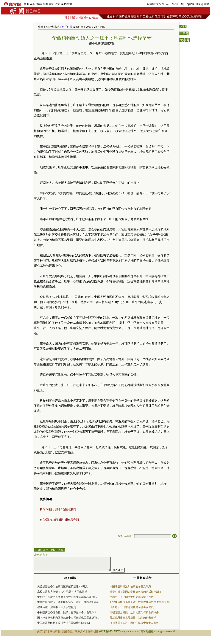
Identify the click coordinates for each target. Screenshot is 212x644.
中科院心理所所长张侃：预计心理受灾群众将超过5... (67, 597)
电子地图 (93, 631)
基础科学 (137, 17)
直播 (206, 4)
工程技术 (148, 17)
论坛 (33, 4)
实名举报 (66, 4)
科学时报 (67, 27)
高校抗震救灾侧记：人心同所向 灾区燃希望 (62, 592)
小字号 (183, 27)
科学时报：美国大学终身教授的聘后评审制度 (136, 592)
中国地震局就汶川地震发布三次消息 (130, 587)
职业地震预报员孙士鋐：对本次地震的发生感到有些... (140, 602)
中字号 (184, 33)
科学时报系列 (156, 4)
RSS (199, 4)
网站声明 (55, 631)
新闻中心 (86, 17)
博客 (39, 4)
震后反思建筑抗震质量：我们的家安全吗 (133, 618)
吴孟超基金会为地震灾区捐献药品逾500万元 (62, 587)
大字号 (185, 40)
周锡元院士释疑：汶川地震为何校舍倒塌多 (134, 612)
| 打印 (37, 550)
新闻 (26, 4)
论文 (57, 4)
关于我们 (42, 631)
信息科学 (160, 17)
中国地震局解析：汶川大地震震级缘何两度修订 (64, 623)
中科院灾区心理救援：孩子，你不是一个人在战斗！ (67, 612)
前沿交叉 (184, 17)
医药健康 (125, 17)
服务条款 (67, 631)
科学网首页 (71, 17)
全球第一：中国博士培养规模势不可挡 (132, 597)
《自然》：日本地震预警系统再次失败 (132, 607)
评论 (45, 550)
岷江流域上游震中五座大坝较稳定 (57, 607)
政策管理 (196, 17)
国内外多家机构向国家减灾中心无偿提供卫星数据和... (68, 618)
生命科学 (113, 17)
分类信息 (48, 4)
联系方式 (80, 631)
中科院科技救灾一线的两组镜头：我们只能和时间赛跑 (68, 602)
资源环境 (172, 17)
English (189, 4)
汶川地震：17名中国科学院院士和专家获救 (134, 623)
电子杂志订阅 (174, 4)
